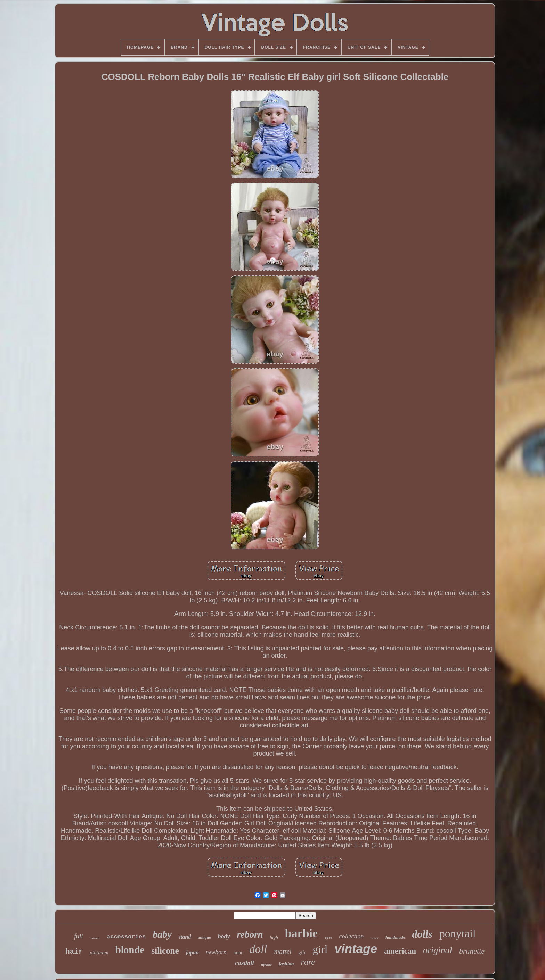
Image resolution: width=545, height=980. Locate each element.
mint (238, 953)
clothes (95, 938)
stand (185, 937)
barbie (301, 933)
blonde (130, 950)
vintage (356, 949)
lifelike (266, 965)
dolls (422, 934)
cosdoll (245, 963)
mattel (283, 952)
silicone (165, 951)
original (438, 950)
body (224, 936)
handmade (395, 937)
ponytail (458, 933)
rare (308, 962)
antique (204, 937)
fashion (286, 964)
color (375, 938)
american (400, 951)
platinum (99, 953)
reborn (250, 934)
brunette (472, 951)
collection (351, 936)
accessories (126, 937)
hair (74, 952)
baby (162, 934)
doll (258, 949)
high (274, 937)
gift (302, 953)
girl (320, 949)
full (78, 936)
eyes (328, 937)
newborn (216, 952)
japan (192, 952)
